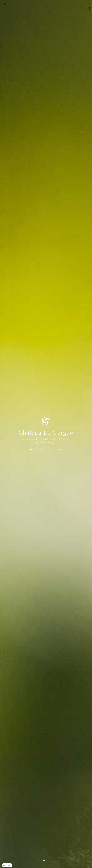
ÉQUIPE (59, 450)
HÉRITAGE (34, 450)
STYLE (42, 450)
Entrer (46, 861)
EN (9, 4)
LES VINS (51, 450)
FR (4, 4)
